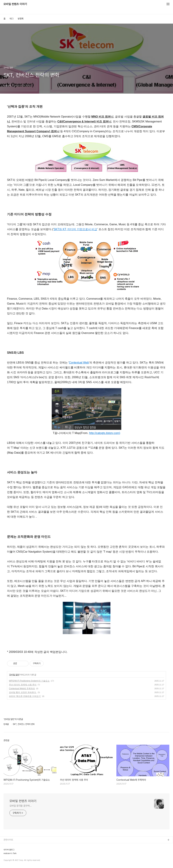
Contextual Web (79, 363)
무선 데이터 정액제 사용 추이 (23, 685)
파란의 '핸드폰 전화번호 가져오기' (25, 696)
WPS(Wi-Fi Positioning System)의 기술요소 (29, 681)
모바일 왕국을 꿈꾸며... (21, 806)
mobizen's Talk (10, 853)
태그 (12, 19)
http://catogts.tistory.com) (105, 433)
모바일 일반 (14, 675)
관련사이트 (8, 840)
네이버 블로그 (9, 850)
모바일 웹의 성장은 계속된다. (23, 692)
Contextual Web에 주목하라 (22, 689)
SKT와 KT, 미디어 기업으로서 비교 (75, 229)
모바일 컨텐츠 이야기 (15, 4)
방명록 (21, 19)
